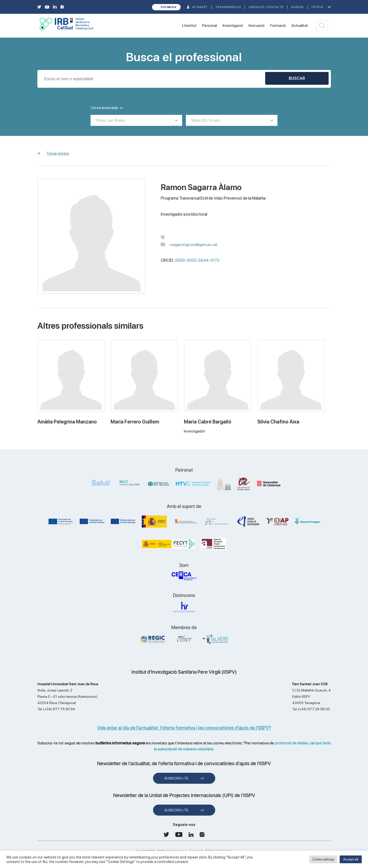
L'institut (189, 25)
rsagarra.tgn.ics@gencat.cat (194, 245)
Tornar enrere (58, 153)
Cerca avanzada (107, 108)
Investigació (233, 25)
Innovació (257, 25)
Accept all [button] (351, 859)
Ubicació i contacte (266, 7)
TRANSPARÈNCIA (228, 7)
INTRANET (200, 7)
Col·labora (168, 7)
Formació (278, 25)
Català (318, 7)
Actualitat (300, 25)
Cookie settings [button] (323, 859)
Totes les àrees (110, 120)
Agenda (298, 7)
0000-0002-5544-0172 (197, 260)
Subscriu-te (176, 778)
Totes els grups (206, 120)
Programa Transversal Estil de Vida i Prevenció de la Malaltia (213, 198)
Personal (210, 25)
